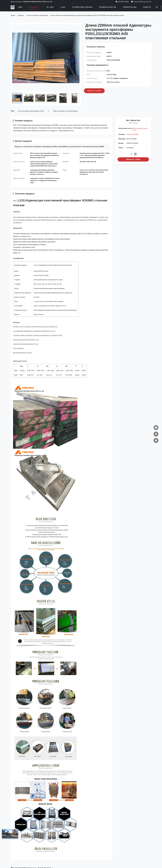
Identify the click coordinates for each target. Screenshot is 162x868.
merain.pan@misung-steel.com (142, 2)
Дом (20, 7)
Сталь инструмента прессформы (37, 15)
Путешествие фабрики (82, 7)
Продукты (34, 7)
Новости (147, 7)
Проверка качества (108, 7)
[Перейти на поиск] (157, 7)
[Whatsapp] (156, 440)
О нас (63, 7)
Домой (13, 15)
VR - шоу (50, 7)
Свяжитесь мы (130, 7)
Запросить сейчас (133, 159)
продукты (21, 15)
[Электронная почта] (156, 428)
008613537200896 (132, 134)
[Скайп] (156, 434)
